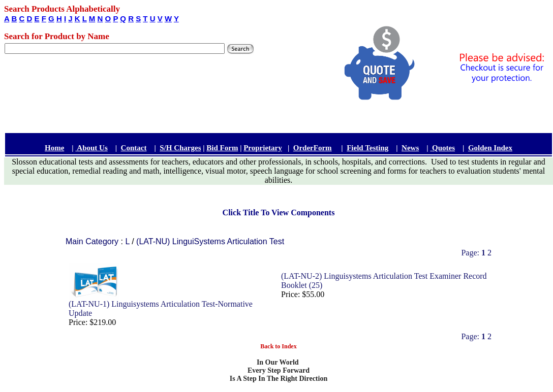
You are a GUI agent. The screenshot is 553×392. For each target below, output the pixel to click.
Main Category (93, 241)
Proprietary (263, 148)
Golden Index (490, 148)
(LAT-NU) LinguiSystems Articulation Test (210, 241)
